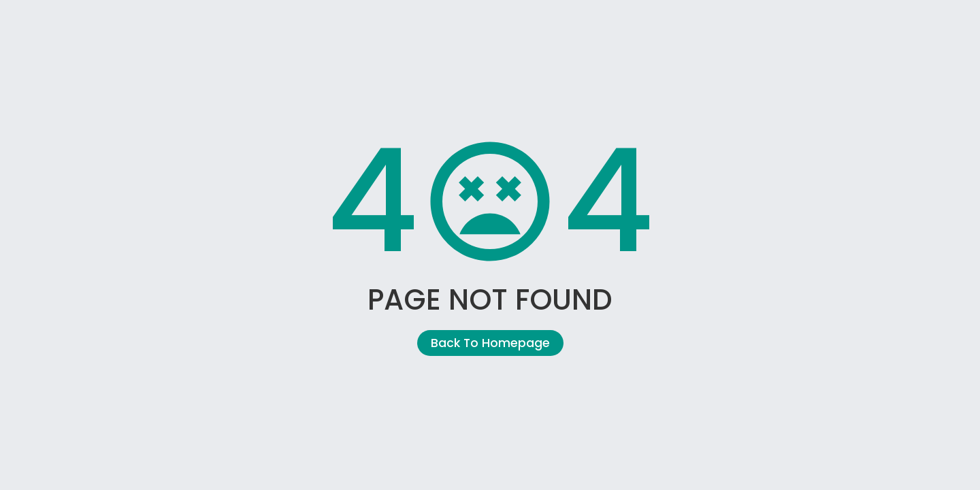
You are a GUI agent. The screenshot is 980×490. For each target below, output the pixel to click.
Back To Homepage (490, 343)
